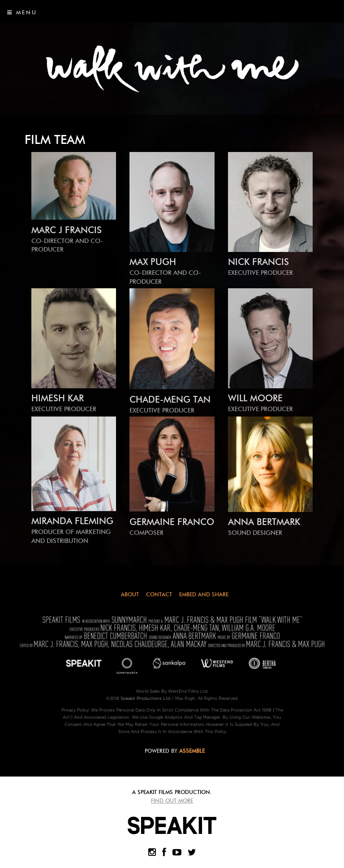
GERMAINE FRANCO (172, 527)
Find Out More (172, 801)
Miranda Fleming (74, 530)
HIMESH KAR (74, 403)
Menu (22, 12)
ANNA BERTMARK (270, 527)
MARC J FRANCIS (74, 239)
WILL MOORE (270, 403)
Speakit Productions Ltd (145, 699)
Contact (159, 594)
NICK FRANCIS (270, 267)
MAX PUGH (172, 271)
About (130, 594)
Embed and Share (204, 594)
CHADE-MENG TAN (172, 405)
